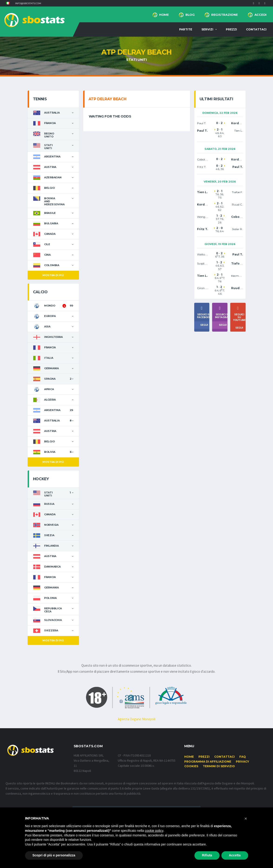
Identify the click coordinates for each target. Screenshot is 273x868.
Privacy (242, 762)
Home (164, 15)
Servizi (207, 29)
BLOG (190, 15)
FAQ (243, 757)
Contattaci (256, 29)
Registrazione (225, 15)
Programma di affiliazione (208, 762)
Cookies (191, 766)
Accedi (260, 15)
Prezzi (231, 29)
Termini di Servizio (219, 766)
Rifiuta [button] (207, 855)
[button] (8, 3)
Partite (186, 29)
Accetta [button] (235, 855)
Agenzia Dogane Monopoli (136, 719)
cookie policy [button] (154, 831)
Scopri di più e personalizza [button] (54, 855)
